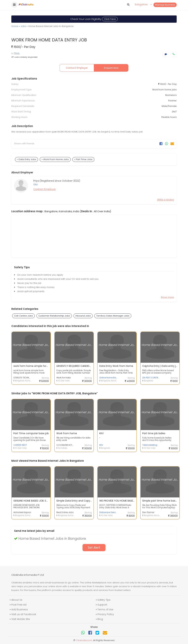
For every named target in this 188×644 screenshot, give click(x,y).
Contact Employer (77, 68)
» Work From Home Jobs (55, 159)
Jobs (23, 26)
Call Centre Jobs (23, 316)
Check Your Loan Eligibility (94, 19)
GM (35, 185)
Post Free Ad (19, 605)
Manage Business (165, 5)
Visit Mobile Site (21, 619)
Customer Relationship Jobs (54, 316)
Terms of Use (105, 609)
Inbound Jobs (83, 316)
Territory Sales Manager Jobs (113, 316)
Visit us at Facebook (24, 614)
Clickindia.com (84, 640)
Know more (167, 297)
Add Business (20, 609)
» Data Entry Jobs (26, 159)
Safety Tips (104, 600)
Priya (17, 53)
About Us (17, 600)
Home (15, 26)
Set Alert (94, 548)
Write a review (165, 200)
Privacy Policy (106, 614)
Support (102, 605)
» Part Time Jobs (83, 159)
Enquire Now (111, 68)
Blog (100, 619)
